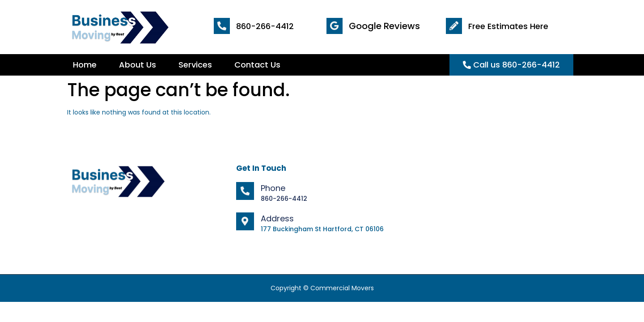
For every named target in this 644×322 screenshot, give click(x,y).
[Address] (245, 221)
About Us (138, 65)
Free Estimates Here (508, 26)
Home (85, 65)
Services (195, 65)
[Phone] (245, 191)
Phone (273, 188)
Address (277, 218)
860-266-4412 (265, 26)
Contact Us (257, 65)
